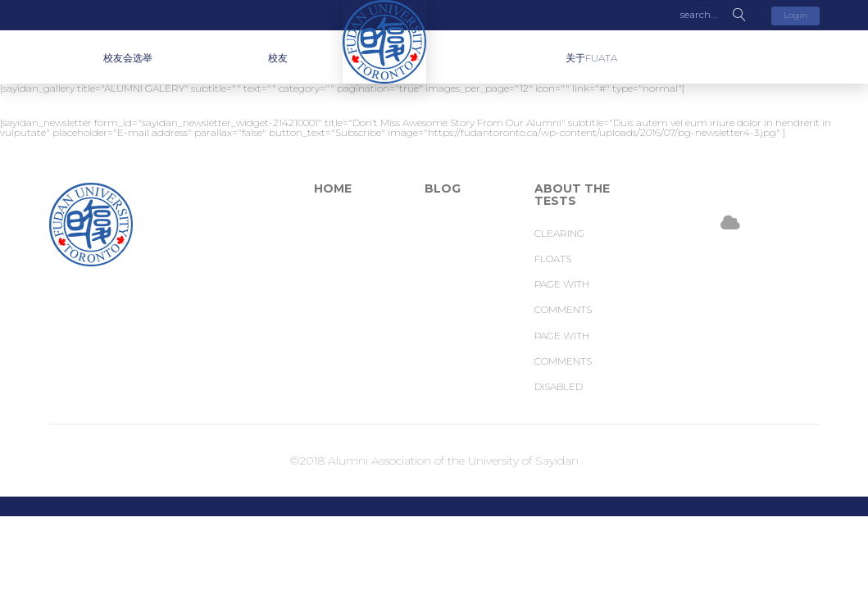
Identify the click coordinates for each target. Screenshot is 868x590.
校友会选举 (128, 58)
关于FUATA (591, 58)
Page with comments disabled (563, 361)
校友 (278, 58)
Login (795, 15)
